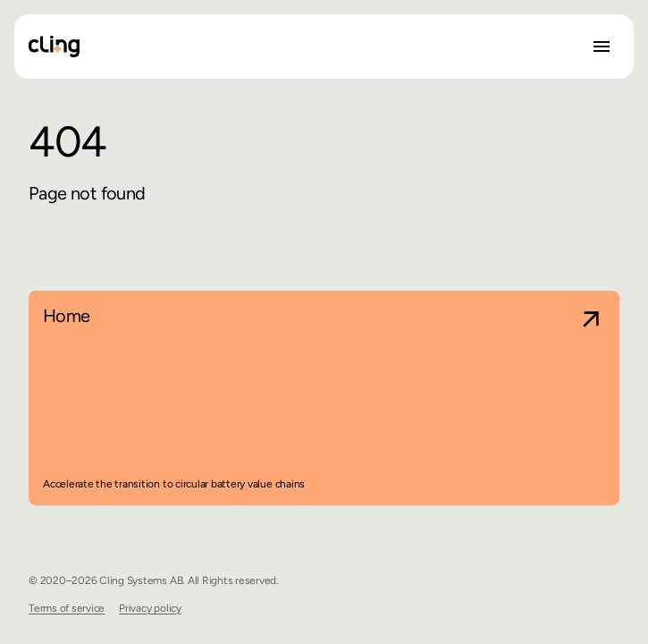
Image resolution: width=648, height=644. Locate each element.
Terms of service (67, 608)
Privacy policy (150, 608)
